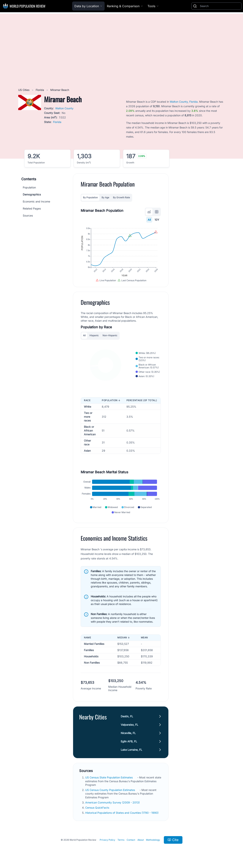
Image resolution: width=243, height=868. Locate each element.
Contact (131, 840)
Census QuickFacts (98, 808)
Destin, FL (127, 716)
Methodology (153, 840)
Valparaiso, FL (129, 725)
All (149, 220)
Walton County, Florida (184, 102)
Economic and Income (36, 201)
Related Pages (32, 208)
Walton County (64, 108)
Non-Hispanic (110, 335)
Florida (40, 90)
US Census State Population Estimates (109, 777)
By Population (90, 197)
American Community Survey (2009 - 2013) (113, 802)
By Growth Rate (121, 197)
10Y (157, 220)
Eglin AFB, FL (129, 741)
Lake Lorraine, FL (131, 750)
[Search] (220, 6)
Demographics (32, 194)
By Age (105, 197)
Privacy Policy (107, 840)
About (141, 840)
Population (29, 187)
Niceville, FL (128, 733)
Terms (121, 840)
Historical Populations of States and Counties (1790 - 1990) (122, 813)
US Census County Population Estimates (110, 790)
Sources (28, 215)
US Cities (24, 90)
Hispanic (94, 335)
